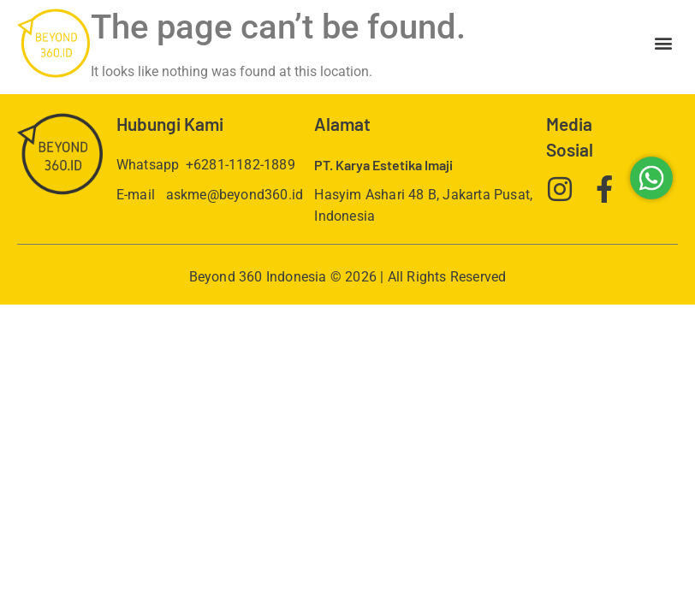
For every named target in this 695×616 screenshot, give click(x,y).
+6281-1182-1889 (241, 165)
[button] (664, 43)
